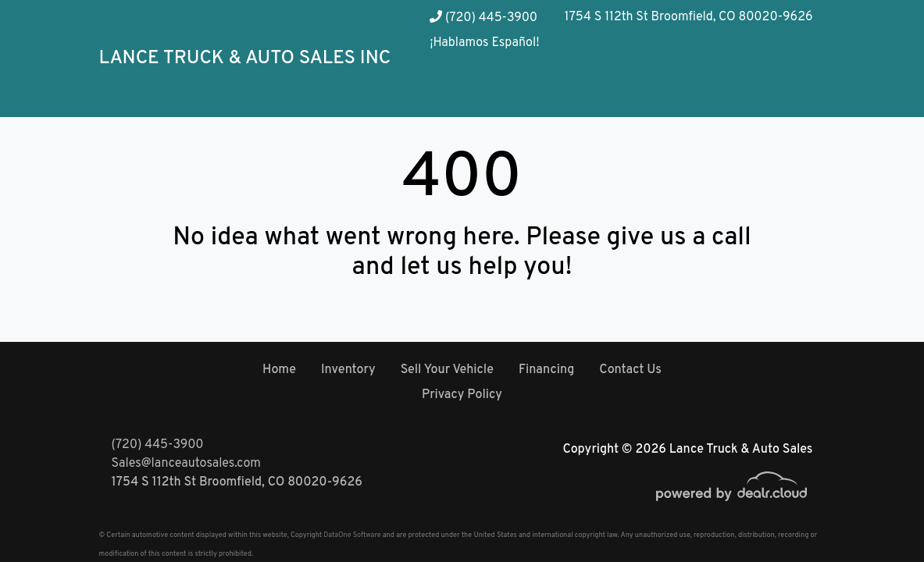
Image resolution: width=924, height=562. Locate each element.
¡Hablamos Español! (484, 43)
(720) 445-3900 (483, 18)
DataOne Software (352, 535)
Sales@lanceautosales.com (186, 464)
